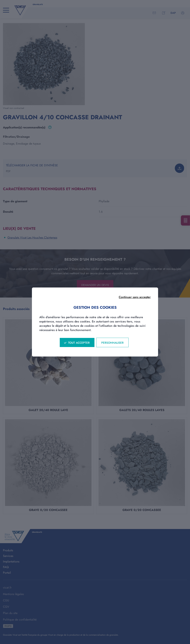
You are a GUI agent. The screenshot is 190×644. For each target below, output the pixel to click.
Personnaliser (112, 343)
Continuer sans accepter (135, 297)
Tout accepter (79, 343)
